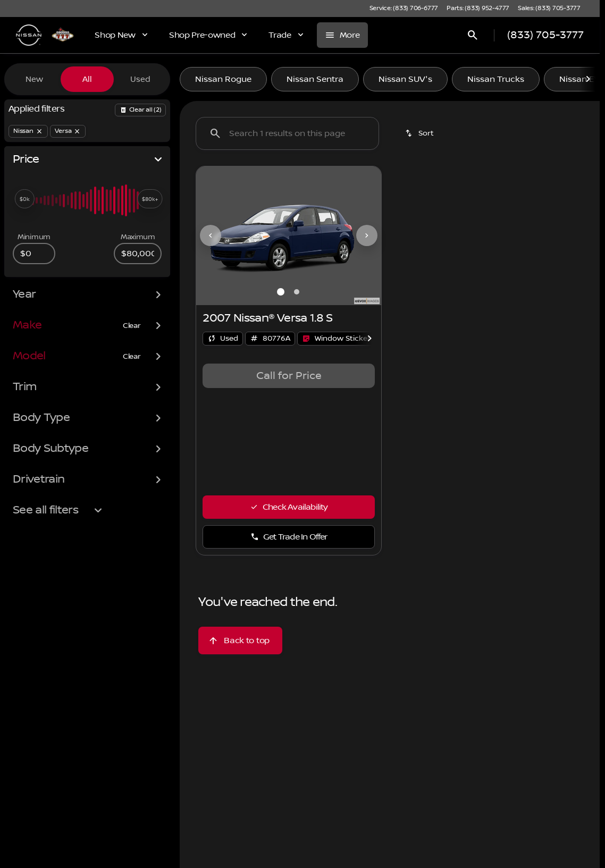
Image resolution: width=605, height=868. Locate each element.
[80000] (138, 254)
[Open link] (336, 339)
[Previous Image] (211, 235)
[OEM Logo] (29, 35)
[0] (34, 254)
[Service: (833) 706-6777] (404, 9)
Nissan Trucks (496, 79)
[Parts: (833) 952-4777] (478, 9)
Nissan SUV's (405, 79)
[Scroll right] (588, 79)
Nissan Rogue (223, 79)
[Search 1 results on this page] (287, 133)
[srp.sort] (420, 133)
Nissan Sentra (315, 79)
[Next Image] (367, 235)
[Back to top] (240, 641)
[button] (210, 236)
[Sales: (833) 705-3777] (549, 9)
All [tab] (87, 79)
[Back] (141, 110)
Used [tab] (140, 79)
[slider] (24, 199)
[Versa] (68, 131)
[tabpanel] (289, 376)
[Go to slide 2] (297, 292)
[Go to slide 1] (281, 292)
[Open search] (473, 35)
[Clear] (132, 326)
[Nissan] (28, 131)
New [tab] (34, 79)
